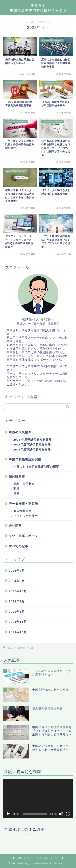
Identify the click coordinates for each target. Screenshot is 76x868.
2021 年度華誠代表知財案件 (33, 440)
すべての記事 (18, 546)
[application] (38, 798)
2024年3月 (17, 581)
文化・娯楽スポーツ (23, 536)
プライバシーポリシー (48, 858)
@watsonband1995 (26, 838)
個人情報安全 (22, 511)
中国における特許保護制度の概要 (36, 467)
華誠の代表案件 (20, 432)
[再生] (8, 814)
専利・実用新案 (24, 484)
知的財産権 (17, 476)
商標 (16, 489)
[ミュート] (61, 814)
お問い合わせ (23, 858)
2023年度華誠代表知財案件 (32, 450)
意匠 (16, 494)
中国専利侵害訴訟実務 (25, 459)
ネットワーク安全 (26, 516)
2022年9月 (17, 601)
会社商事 (15, 526)
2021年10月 (18, 632)
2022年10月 (18, 591)
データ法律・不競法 (23, 504)
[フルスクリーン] (68, 814)
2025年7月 (17, 571)
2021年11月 (18, 622)
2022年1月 (17, 612)
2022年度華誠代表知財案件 (32, 445)
